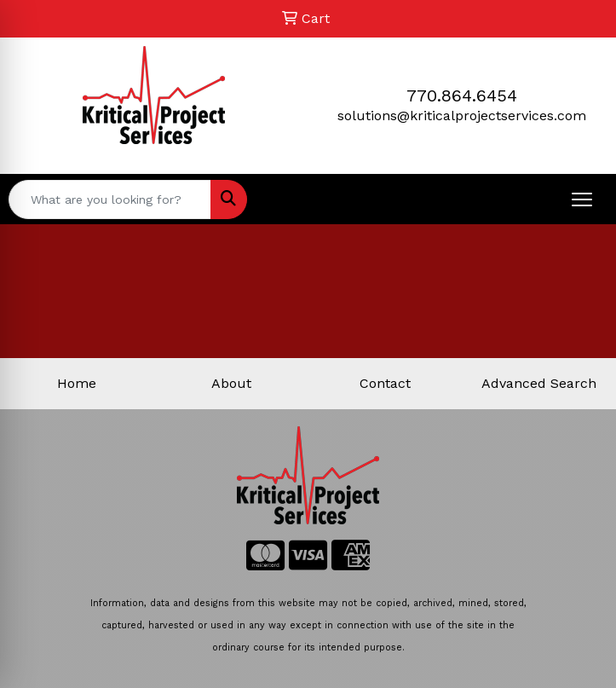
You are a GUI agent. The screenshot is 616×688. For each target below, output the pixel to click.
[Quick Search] (110, 199)
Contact (385, 383)
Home (77, 383)
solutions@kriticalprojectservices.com (462, 116)
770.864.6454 (462, 95)
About (231, 383)
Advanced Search (539, 383)
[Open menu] (582, 199)
